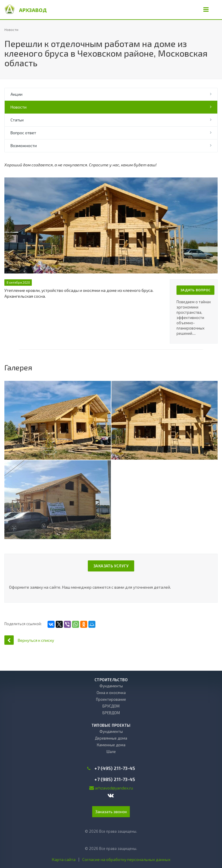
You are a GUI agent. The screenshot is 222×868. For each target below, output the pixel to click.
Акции (16, 94)
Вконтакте (111, 795)
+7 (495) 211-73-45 (115, 768)
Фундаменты (111, 686)
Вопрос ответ (23, 133)
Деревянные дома (111, 738)
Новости (19, 107)
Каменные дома (111, 745)
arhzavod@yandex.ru (114, 788)
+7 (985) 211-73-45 (115, 779)
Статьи (17, 120)
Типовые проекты (111, 725)
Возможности (24, 145)
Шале (111, 752)
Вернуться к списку (29, 640)
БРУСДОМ (111, 706)
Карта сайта (64, 859)
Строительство (111, 680)
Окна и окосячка (111, 693)
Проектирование (111, 699)
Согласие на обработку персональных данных (126, 859)
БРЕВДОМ (111, 713)
